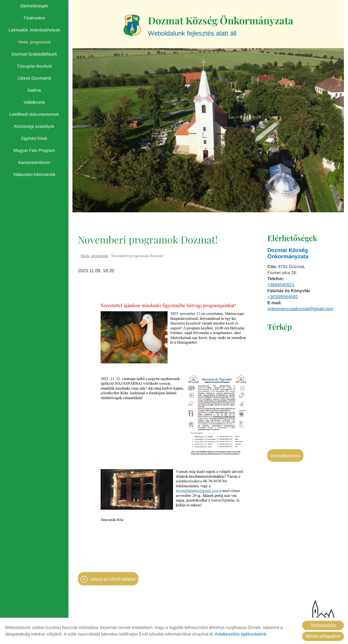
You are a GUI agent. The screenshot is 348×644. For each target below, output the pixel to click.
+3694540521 (281, 285)
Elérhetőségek (34, 6)
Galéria (34, 90)
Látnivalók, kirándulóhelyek (34, 30)
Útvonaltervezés (285, 456)
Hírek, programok (34, 42)
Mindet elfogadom (323, 636)
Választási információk (34, 174)
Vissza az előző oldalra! (113, 579)
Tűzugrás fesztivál (34, 66)
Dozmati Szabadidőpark (34, 54)
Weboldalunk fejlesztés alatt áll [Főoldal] (221, 25)
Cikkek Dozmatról (34, 78)
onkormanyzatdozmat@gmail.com (300, 309)
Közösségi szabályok (34, 126)
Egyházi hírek (34, 138)
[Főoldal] (132, 25)
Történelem (34, 18)
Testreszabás (323, 625)
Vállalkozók (34, 102)
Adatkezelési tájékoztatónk (241, 634)
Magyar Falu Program (34, 150)
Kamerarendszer (34, 162)
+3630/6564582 (283, 297)
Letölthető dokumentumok (34, 114)
